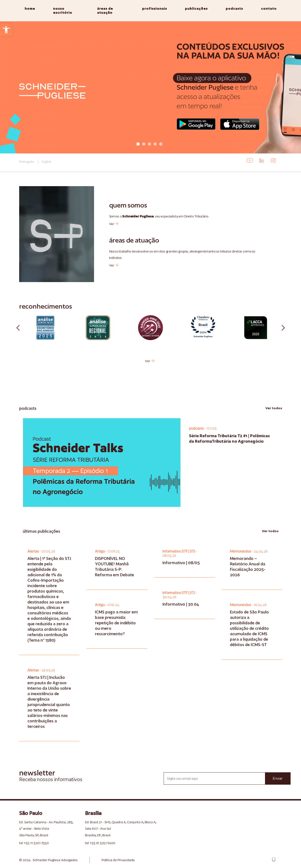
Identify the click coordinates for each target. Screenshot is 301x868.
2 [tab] (144, 144)
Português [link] (27, 162)
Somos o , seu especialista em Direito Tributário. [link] (159, 216)
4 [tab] (155, 144)
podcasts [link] (234, 9)
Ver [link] (114, 224)
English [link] (47, 162)
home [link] (30, 9)
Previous (18, 328)
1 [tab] (138, 144)
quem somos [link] (128, 205)
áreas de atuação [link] (105, 11)
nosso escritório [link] (63, 11)
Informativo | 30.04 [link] (181, 604)
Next (283, 328)
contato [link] (269, 9)
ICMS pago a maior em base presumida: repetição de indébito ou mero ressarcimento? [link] (116, 623)
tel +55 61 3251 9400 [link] (100, 843)
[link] (6, 30)
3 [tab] (149, 144)
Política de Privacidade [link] (118, 860)
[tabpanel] (150, 87)
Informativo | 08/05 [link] (181, 563)
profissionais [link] (155, 9)
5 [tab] (161, 144)
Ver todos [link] (274, 408)
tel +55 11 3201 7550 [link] (34, 843)
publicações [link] (196, 9)
